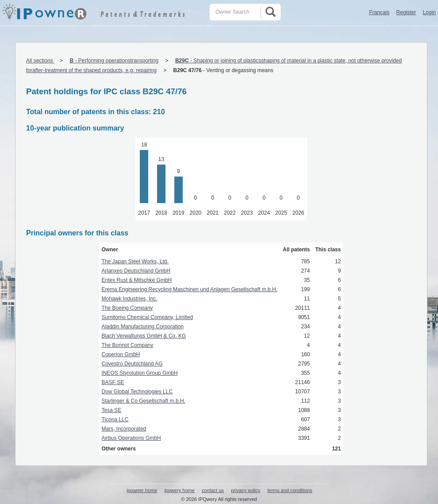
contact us (213, 490)
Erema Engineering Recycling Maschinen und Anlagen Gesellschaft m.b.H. (190, 289)
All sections (40, 61)
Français (379, 12)
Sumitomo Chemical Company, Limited (148, 317)
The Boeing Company (127, 308)
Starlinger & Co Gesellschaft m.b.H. (144, 401)
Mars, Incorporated (124, 429)
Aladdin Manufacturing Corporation (143, 327)
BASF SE (113, 382)
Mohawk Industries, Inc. (130, 299)
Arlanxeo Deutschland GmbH (136, 271)
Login (429, 12)
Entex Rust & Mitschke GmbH (137, 280)
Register (406, 12)
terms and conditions (290, 490)
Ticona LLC (115, 419)
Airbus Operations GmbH (131, 438)
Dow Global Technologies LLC (137, 392)
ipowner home (142, 490)
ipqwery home (179, 490)
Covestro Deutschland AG (132, 364)
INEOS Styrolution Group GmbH (140, 373)
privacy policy (246, 490)
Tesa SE (112, 410)
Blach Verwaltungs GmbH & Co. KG (144, 336)
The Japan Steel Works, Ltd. (135, 262)
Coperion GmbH (121, 354)
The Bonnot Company (128, 345)
